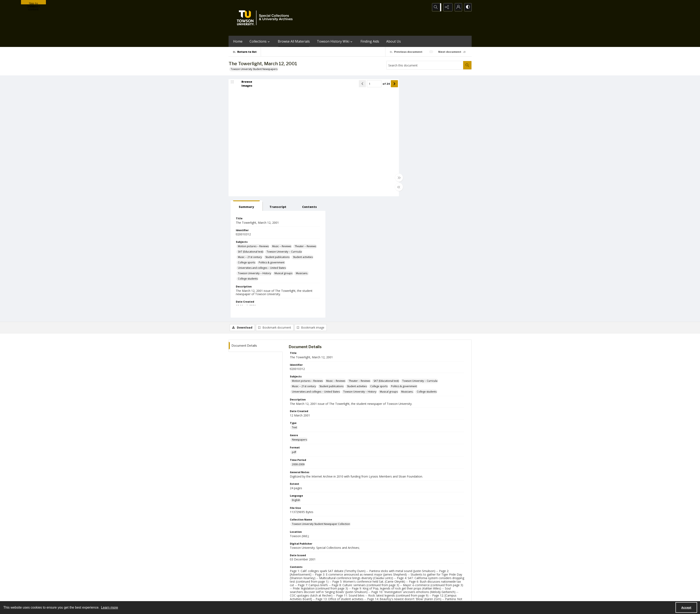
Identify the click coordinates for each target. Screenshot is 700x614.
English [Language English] (296, 379)
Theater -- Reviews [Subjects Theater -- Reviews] (411, 131)
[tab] (406, 85)
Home (238, 41)
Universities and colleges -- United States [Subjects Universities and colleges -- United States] (424, 152)
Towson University (239, 596)
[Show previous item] (354, 84)
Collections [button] (260, 41)
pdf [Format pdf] (294, 331)
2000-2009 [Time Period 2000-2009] (298, 343)
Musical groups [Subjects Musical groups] (445, 158)
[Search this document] (425, 65)
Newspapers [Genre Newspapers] (299, 319)
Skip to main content (33, 3)
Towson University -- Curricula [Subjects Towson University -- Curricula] (418, 136)
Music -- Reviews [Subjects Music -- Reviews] (444, 125)
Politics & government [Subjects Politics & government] (434, 147)
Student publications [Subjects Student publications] (412, 142)
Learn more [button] (109, 607)
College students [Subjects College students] (425, 163)
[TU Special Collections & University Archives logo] (266, 18)
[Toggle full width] (391, 178)
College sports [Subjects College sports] (409, 147)
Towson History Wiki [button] (335, 41)
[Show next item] (386, 84)
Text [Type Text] (294, 306)
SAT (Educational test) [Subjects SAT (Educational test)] (437, 131)
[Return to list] (247, 52)
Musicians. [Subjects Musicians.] (406, 163)
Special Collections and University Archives (420, 596)
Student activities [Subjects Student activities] (437, 142)
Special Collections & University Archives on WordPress (387, 579)
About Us (394, 41)
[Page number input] (366, 84)
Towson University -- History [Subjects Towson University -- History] (416, 158)
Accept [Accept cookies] (686, 608)
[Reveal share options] (447, 7)
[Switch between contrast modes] (467, 7)
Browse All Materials (294, 41)
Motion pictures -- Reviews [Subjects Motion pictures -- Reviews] (415, 125)
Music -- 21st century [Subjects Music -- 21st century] (451, 136)
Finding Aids (370, 41)
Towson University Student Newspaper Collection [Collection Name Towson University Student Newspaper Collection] (321, 403)
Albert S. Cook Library (327, 596)
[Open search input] (436, 7)
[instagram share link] (358, 571)
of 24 (378, 84)
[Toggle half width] (391, 187)
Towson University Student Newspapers (254, 69)
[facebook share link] (367, 571)
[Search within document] (467, 65)
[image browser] (244, 84)
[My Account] (457, 7)
